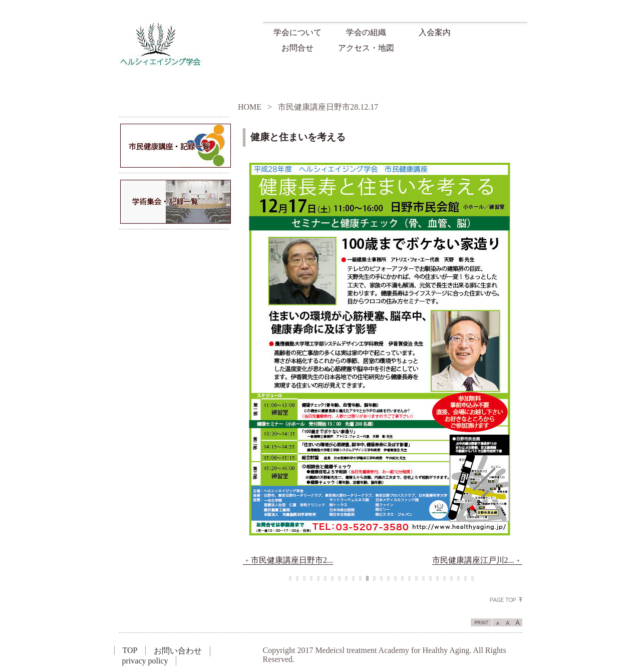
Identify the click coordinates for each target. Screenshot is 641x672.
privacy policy (145, 661)
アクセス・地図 (366, 48)
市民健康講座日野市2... (288, 560)
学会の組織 (366, 32)
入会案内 (435, 32)
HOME (250, 107)
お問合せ (297, 48)
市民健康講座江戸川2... (477, 560)
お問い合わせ (178, 651)
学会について (297, 32)
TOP (130, 650)
